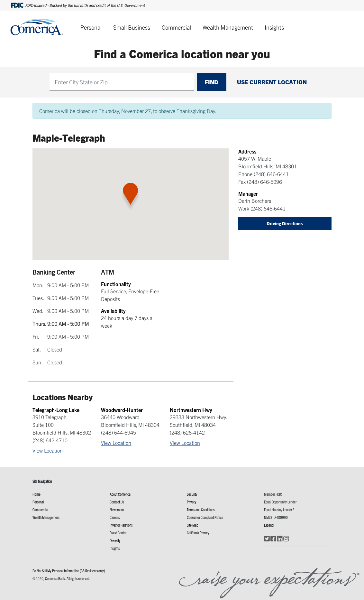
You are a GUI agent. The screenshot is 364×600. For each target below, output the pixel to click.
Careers (115, 517)
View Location (48, 450)
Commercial (176, 27)
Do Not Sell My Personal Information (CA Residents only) (69, 571)
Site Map (192, 525)
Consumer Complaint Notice (205, 517)
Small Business (132, 27)
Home (36, 494)
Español (269, 525)
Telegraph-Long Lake (56, 410)
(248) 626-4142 (187, 432)
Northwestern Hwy (191, 410)
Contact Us (117, 502)
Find (212, 82)
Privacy (192, 502)
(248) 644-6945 (118, 432)
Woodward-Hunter (122, 410)
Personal (91, 27)
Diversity (115, 540)
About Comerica (120, 494)
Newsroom (117, 509)
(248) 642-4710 (50, 440)
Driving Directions (285, 223)
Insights (274, 27)
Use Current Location (272, 82)
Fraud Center (118, 533)
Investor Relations (121, 525)
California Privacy (198, 533)
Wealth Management (228, 27)
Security (192, 494)
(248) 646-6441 (271, 174)
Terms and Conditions (201, 509)
